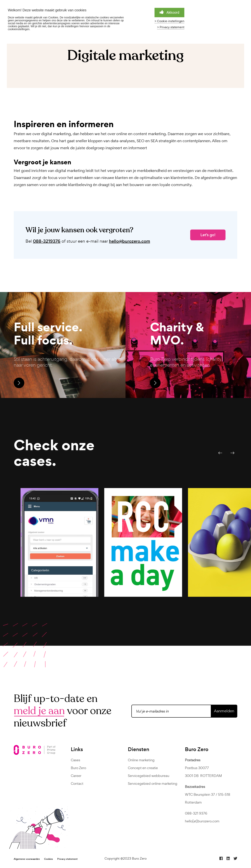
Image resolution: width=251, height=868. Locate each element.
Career (76, 776)
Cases (75, 760)
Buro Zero (78, 768)
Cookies (49, 859)
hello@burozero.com (130, 241)
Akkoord (169, 12)
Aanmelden (224, 711)
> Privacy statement (171, 27)
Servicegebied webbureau (149, 776)
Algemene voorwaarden (27, 859)
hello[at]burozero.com (202, 821)
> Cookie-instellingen (169, 21)
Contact (77, 783)
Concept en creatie (143, 768)
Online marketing (141, 760)
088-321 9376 (196, 813)
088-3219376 (47, 241)
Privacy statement (67, 859)
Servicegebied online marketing (153, 783)
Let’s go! (208, 235)
